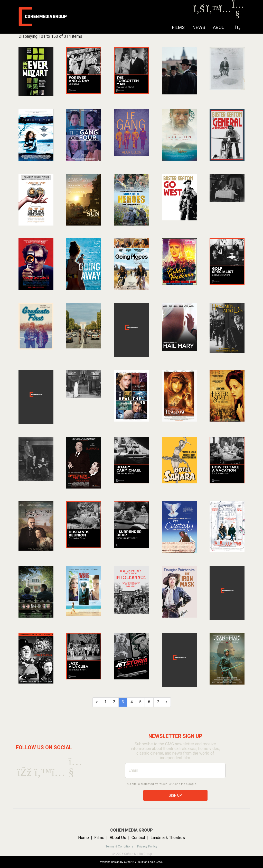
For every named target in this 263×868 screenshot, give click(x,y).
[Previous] (97, 702)
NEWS (199, 27)
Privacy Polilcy (147, 846)
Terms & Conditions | (121, 846)
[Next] (166, 702)
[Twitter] (212, 11)
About (220, 27)
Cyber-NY (130, 862)
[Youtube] (237, 15)
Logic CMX (155, 862)
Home (83, 838)
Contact (138, 838)
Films (178, 27)
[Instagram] (225, 11)
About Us (118, 838)
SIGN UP (175, 795)
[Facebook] (199, 11)
